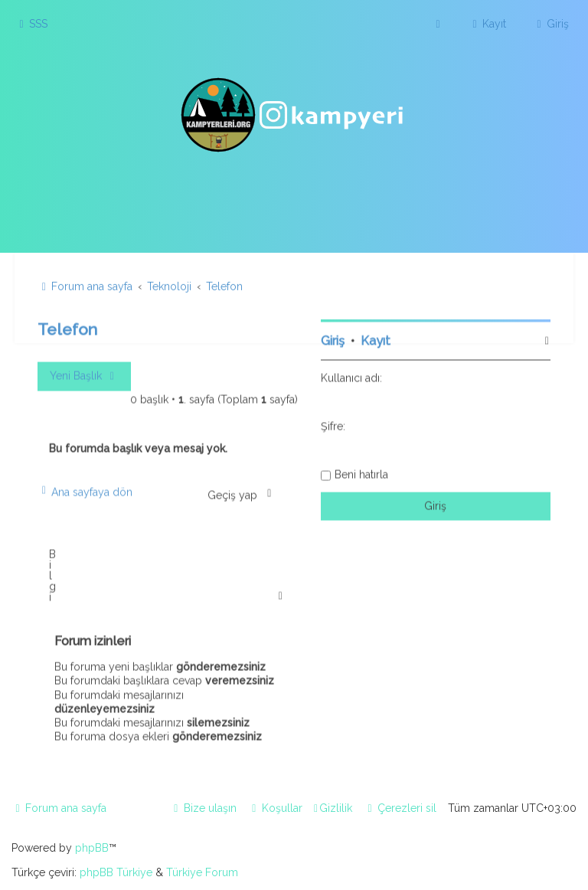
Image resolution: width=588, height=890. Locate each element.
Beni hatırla (361, 473)
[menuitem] (31, 24)
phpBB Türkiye (116, 872)
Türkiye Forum (202, 872)
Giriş (333, 339)
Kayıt (376, 339)
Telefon (67, 327)
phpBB (92, 848)
